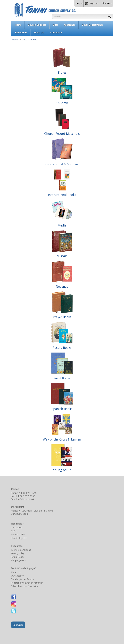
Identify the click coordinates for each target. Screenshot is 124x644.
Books (34, 40)
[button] (92, 3)
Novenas (62, 286)
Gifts (24, 40)
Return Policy (17, 557)
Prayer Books (62, 317)
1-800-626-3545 (28, 493)
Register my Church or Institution (27, 583)
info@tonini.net (26, 499)
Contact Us (16, 528)
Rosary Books (62, 348)
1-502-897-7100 (26, 496)
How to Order (18, 535)
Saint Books (62, 378)
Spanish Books (62, 409)
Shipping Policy (18, 560)
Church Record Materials (62, 134)
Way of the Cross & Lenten (62, 439)
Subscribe (18, 625)
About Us (16, 572)
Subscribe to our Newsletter (25, 586)
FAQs (14, 531)
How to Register (19, 538)
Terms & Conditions (21, 550)
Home (15, 40)
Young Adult (62, 470)
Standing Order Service (22, 579)
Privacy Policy (18, 553)
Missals (62, 256)
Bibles (62, 72)
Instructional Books (62, 195)
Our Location (18, 576)
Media (62, 225)
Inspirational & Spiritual (62, 164)
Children (62, 103)
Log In (79, 3)
